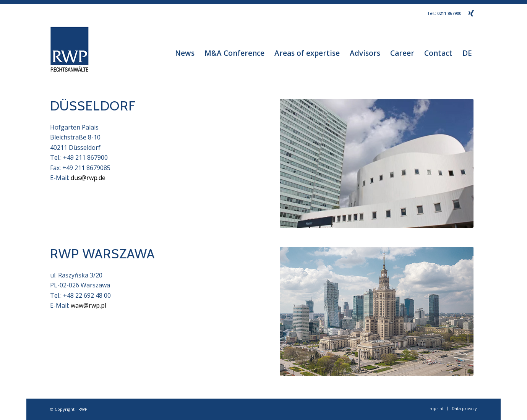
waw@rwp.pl (88, 305)
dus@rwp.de (88, 178)
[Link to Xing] (471, 13)
